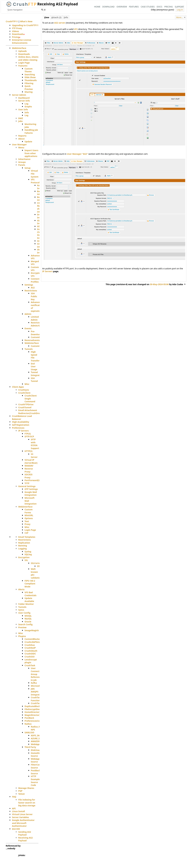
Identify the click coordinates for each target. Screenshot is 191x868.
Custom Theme (29, 70)
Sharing (29, 92)
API (14, 808)
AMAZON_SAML (39, 741)
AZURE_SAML (38, 738)
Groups (22, 162)
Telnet (22, 794)
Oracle (28, 622)
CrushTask (30, 665)
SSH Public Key (34, 296)
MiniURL (29, 515)
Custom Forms (29, 511)
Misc (27, 384)
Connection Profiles (37, 280)
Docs (160, 7)
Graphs (28, 106)
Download (108, 7)
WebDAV (29, 466)
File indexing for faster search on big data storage (27, 803)
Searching (30, 74)
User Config (24, 613)
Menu (21, 147)
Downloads (18, 34)
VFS (76, 29)
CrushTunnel (25, 407)
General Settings (27, 486)
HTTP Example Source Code (35, 781)
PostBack (29, 718)
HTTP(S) (29, 451)
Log (26, 104)
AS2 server (60, 23)
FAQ (14, 797)
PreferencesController (36, 721)
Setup (28, 168)
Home (97, 7)
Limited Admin (35, 318)
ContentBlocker (33, 639)
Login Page (24, 63)
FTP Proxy (17, 28)
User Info (23, 109)
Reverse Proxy (29, 470)
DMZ (21, 118)
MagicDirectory (33, 715)
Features (134, 7)
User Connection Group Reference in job (37, 674)
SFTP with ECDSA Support (35, 444)
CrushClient (24, 393)
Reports (22, 136)
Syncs (21, 610)
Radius (28, 724)
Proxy (28, 524)
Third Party (30, 747)
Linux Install (19, 811)
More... (180, 17)
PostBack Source (36, 772)
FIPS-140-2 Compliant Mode (30, 584)
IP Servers (47, 271)
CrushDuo (30, 645)
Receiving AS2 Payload (26, 839)
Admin (28, 314)
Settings (29, 285)
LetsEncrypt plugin (31, 661)
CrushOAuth (31, 651)
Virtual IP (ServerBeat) (31, 461)
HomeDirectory (33, 712)
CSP (26, 533)
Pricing (168, 7)
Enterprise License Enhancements (22, 41)
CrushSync (24, 390)
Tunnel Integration (37, 374)
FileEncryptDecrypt (35, 709)
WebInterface (19, 48)
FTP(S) (28, 434)
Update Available (29, 600)
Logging (23, 549)
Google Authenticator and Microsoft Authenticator (23, 823)
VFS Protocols (36, 181)
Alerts (21, 589)
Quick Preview (29, 88)
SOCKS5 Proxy (29, 476)
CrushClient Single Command (31, 399)
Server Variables (21, 817)
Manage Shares (26, 788)
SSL (26, 560)
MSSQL (28, 616)
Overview (122, 7)
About (21, 139)
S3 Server (34, 456)
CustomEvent (38, 337)
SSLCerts (35, 563)
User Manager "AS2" (77, 154)
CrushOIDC (30, 654)
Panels (22, 165)
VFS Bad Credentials (31, 594)
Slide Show (30, 77)
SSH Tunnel (34, 380)
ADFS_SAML (37, 735)
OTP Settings (31, 489)
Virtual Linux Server (22, 814)
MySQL (28, 619)
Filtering (29, 83)
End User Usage (34, 366)
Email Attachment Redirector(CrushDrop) (30, 412)
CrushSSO (30, 657)
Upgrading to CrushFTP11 (25, 25)
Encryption (24, 557)
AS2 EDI (16, 829)
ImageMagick (32, 630)
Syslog (28, 552)
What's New (26, 21)
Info (27, 112)
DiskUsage (36, 750)
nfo (66, 17)
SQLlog (28, 554)
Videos (16, 31)
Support (179, 7)
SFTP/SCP (29, 436)
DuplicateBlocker (33, 706)
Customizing (37, 346)
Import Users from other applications (31, 153)
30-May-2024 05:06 (159, 284)
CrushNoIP (30, 648)
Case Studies (148, 7)
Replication (24, 543)
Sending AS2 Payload (25, 833)
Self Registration (21, 425)
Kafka (34, 683)
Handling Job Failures (31, 131)
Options (29, 518)
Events (28, 328)
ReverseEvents (32, 340)
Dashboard (24, 98)
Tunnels (29, 349)
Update (28, 142)
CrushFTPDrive (26, 404)
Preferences (18, 428)
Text (27, 521)
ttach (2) (56, 17)
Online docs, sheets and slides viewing (28, 58)
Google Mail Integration (31, 494)
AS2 (33, 288)
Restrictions (31, 291)
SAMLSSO (29, 732)
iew (47, 17)
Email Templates (27, 537)
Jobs (21, 121)
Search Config (26, 624)
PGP (20, 791)
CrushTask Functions (36, 699)
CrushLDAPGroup (33, 642)
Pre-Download (36, 333)
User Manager (19, 144)
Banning (23, 546)
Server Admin (19, 95)
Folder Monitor (26, 604)
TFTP (27, 483)
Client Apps (18, 387)
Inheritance (24, 159)
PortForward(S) (32, 480)
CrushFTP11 (12, 21)
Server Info (24, 101)
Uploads (23, 51)
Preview (22, 627)
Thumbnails (31, 80)
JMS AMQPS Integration (37, 692)
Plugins (22, 636)
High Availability (21, 422)
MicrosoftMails (39, 686)
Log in (180, 10)
